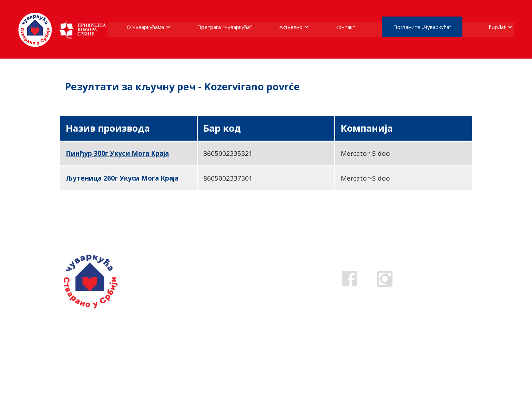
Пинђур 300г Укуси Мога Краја (117, 153)
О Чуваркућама (145, 27)
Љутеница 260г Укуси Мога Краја (122, 178)
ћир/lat (497, 27)
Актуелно (291, 27)
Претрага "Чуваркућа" (224, 27)
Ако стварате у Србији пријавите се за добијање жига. (104, 334)
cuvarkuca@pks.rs (245, 295)
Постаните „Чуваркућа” (422, 27)
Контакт (345, 27)
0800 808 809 (236, 285)
